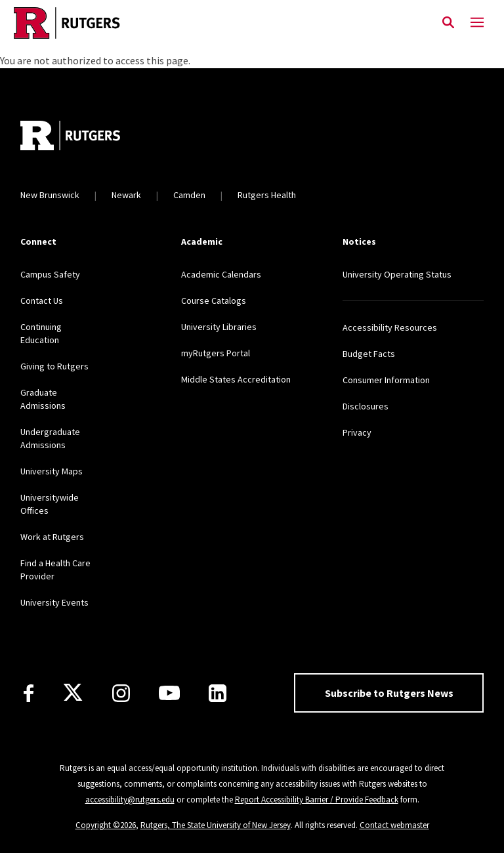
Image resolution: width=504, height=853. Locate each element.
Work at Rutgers (52, 537)
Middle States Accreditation (236, 379)
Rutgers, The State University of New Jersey (216, 825)
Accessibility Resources (390, 327)
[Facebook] (29, 693)
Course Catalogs (214, 301)
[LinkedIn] (218, 693)
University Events (54, 602)
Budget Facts (369, 354)
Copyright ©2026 (106, 825)
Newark (126, 195)
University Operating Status (397, 274)
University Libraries (219, 327)
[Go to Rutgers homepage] (70, 137)
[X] (73, 693)
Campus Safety (50, 274)
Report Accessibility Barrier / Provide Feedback (317, 800)
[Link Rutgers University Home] (217, 23)
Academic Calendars (221, 274)
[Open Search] (448, 23)
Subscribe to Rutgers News (389, 693)
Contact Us (42, 301)
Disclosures (366, 406)
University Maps (52, 471)
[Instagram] (121, 693)
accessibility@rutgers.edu (130, 800)
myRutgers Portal (216, 353)
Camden (189, 195)
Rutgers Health (267, 195)
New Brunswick (50, 195)
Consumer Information (386, 380)
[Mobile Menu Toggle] (477, 23)
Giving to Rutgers (54, 366)
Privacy (357, 432)
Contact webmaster (394, 825)
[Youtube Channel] (169, 693)
